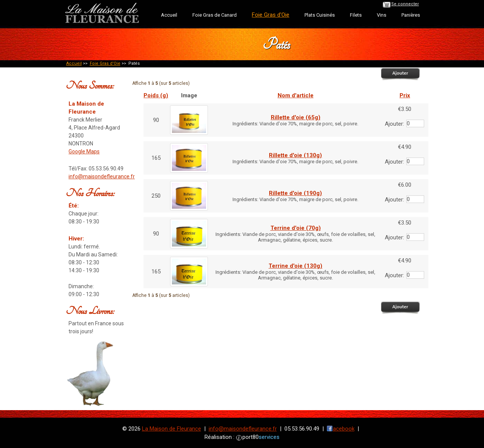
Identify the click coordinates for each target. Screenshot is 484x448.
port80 (261, 437)
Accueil (169, 15)
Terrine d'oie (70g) (296, 228)
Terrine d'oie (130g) (295, 266)
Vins (382, 15)
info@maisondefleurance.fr (102, 176)
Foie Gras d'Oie (105, 63)
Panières (411, 15)
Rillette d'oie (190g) (295, 193)
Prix (405, 95)
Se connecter (405, 4)
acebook (344, 429)
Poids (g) (156, 95)
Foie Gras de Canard (215, 15)
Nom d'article (296, 95)
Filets (356, 15)
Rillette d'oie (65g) (296, 117)
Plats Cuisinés (320, 15)
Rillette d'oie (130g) (295, 155)
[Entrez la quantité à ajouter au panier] (415, 123)
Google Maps (84, 151)
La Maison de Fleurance (172, 429)
